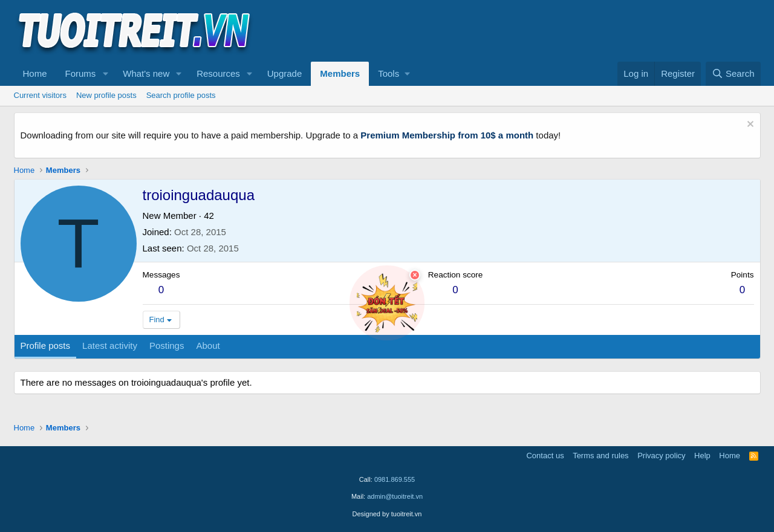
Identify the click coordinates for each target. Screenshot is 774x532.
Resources (218, 73)
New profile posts (106, 95)
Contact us (545, 456)
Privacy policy (661, 456)
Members (340, 73)
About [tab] (208, 345)
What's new (146, 73)
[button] (105, 74)
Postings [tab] (167, 345)
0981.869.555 (395, 479)
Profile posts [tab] (46, 345)
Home (35, 73)
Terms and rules (600, 456)
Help (702, 456)
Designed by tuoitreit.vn (387, 514)
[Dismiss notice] (749, 125)
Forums (81, 73)
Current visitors (40, 95)
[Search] (733, 74)
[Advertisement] (541, 31)
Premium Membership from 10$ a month (447, 135)
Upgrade (285, 73)
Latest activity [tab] (110, 345)
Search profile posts (181, 95)
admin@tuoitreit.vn (395, 496)
